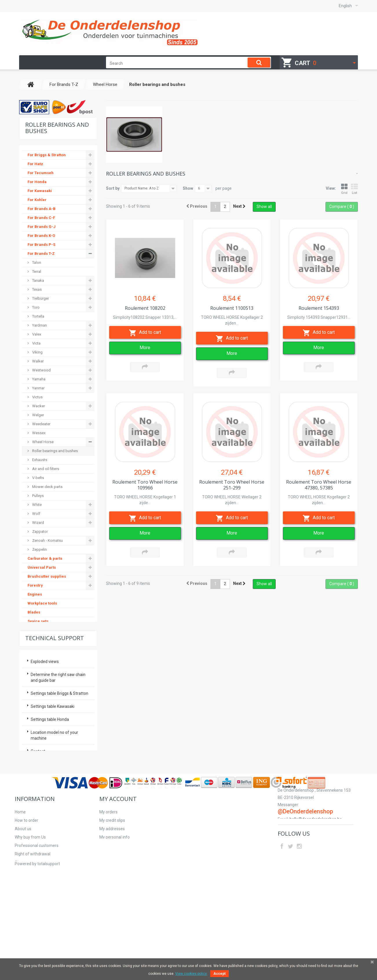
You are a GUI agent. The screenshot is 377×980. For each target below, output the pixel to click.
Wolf (36, 514)
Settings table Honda (50, 784)
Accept (219, 974)
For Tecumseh (41, 173)
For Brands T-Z (41, 254)
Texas (36, 290)
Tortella (38, 317)
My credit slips (112, 898)
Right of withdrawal (33, 931)
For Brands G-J (42, 227)
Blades (34, 613)
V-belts (38, 478)
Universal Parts (42, 568)
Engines (35, 595)
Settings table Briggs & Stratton (60, 758)
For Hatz (35, 164)
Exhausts (39, 460)
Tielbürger (40, 299)
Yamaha (38, 380)
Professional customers (37, 923)
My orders (108, 889)
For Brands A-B (42, 209)
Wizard (38, 523)
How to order (26, 898)
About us (23, 906)
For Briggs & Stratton (47, 155)
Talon (36, 263)
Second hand (40, 667)
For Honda (37, 182)
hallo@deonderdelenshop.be (316, 904)
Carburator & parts (45, 559)
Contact (38, 816)
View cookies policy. (191, 974)
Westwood (41, 371)
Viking (37, 353)
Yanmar (38, 389)
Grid (344, 189)
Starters (35, 676)
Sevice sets (38, 622)
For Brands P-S (41, 245)
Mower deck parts (47, 487)
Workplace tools (42, 604)
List (354, 189)
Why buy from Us (30, 915)
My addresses (112, 906)
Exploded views (45, 726)
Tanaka (38, 281)
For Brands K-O (41, 236)
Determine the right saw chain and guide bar (58, 742)
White (36, 505)
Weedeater (41, 424)
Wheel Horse (42, 442)
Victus (37, 398)
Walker (37, 362)
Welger (38, 416)
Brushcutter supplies (47, 577)
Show (188, 188)
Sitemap (23, 940)
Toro (35, 308)
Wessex (38, 433)
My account (118, 876)
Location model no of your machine (54, 800)
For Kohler (37, 200)
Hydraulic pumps (43, 640)
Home (20, 889)
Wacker (38, 407)
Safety (33, 649)
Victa (36, 344)
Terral (36, 272)
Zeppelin (39, 550)
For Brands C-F (41, 218)
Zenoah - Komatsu (47, 541)
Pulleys (37, 496)
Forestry (35, 586)
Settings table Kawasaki (53, 771)
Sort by (113, 188)
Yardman (39, 326)
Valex (36, 335)
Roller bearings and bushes (55, 451)
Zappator (40, 532)
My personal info (115, 915)
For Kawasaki (40, 191)
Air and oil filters (45, 469)
